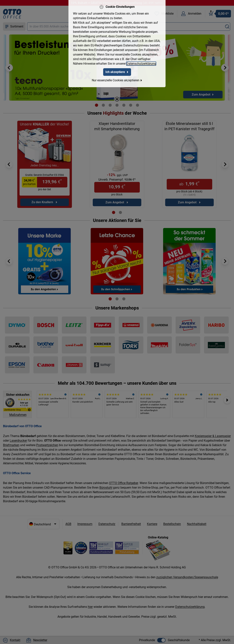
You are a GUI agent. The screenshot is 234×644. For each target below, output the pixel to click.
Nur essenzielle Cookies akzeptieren (117, 80)
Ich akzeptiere (117, 72)
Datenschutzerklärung (141, 63)
